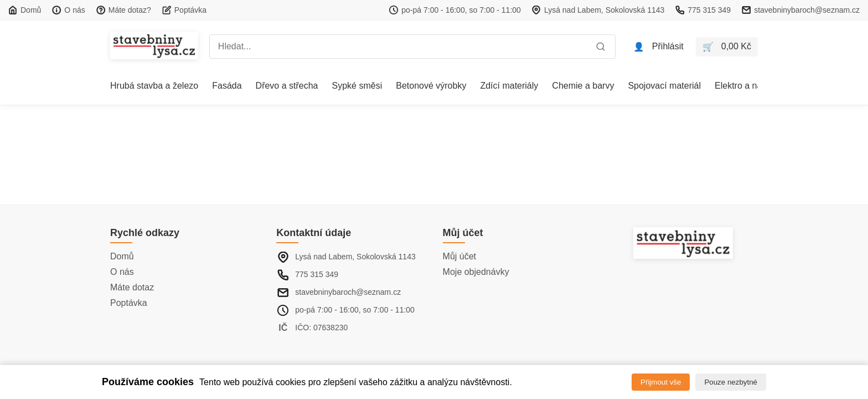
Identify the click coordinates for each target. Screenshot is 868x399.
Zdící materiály (509, 86)
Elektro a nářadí (746, 86)
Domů (122, 256)
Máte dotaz (132, 287)
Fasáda (227, 86)
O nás (122, 272)
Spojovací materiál (664, 86)
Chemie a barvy (583, 86)
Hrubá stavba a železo (154, 86)
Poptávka (129, 303)
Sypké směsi (357, 86)
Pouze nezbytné (731, 382)
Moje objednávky (476, 272)
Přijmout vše (661, 382)
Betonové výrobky (431, 86)
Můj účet (459, 256)
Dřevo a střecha (287, 86)
